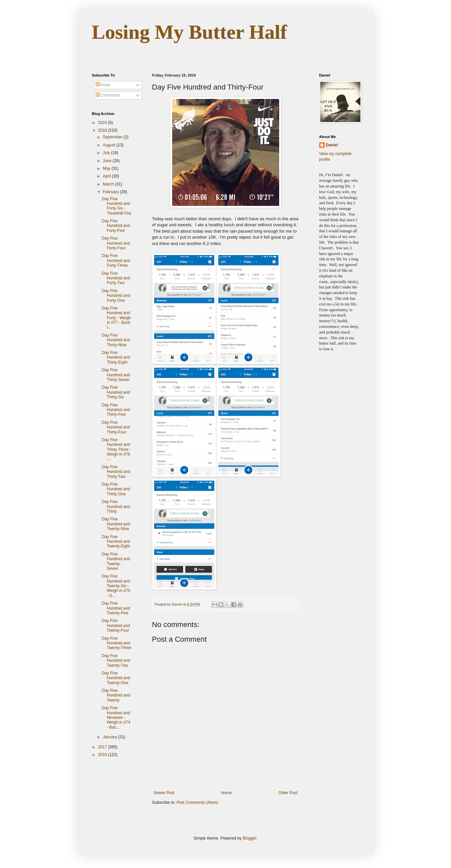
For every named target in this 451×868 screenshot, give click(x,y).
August (109, 145)
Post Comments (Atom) (197, 802)
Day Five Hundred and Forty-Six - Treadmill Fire (116, 206)
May (107, 168)
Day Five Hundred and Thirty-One (116, 489)
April (107, 176)
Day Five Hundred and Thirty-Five (116, 410)
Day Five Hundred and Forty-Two (116, 278)
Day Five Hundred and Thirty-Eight (116, 357)
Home (226, 793)
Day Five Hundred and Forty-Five (116, 226)
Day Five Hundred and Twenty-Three (116, 643)
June (107, 161)
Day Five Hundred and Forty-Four (116, 243)
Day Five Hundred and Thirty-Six (116, 392)
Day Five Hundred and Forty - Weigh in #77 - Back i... (116, 318)
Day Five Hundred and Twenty (116, 695)
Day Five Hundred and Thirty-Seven (116, 375)
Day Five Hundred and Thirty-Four (116, 427)
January (110, 737)
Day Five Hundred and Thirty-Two (116, 472)
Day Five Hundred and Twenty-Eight (116, 542)
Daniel (332, 145)
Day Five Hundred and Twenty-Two (116, 661)
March (109, 184)
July (107, 153)
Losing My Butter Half (190, 32)
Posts (103, 85)
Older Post (288, 793)
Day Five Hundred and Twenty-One (116, 678)
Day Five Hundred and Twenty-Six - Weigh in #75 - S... (116, 586)
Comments (108, 95)
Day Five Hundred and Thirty (116, 507)
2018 (103, 130)
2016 (103, 755)
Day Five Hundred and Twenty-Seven (116, 561)
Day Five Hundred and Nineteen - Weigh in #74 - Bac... (116, 718)
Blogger (250, 838)
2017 (103, 747)
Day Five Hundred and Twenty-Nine (116, 524)
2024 (103, 123)
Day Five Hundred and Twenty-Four (116, 626)
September (113, 137)
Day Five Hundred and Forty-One (116, 296)
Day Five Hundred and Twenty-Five (116, 608)
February (111, 192)
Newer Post (164, 793)
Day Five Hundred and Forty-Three (116, 261)
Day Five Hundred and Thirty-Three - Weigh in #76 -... (116, 450)
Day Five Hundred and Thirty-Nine (116, 340)
